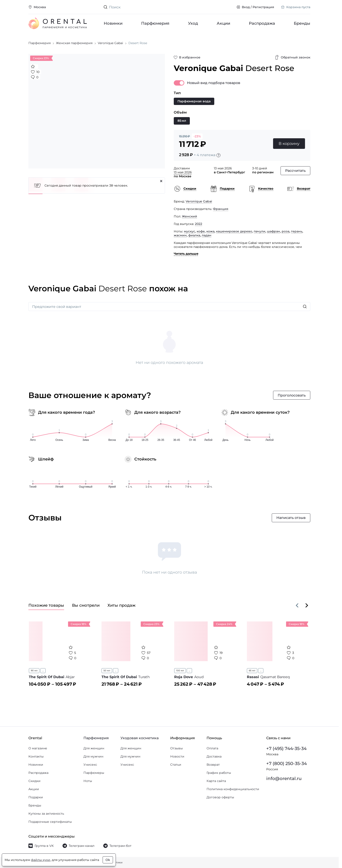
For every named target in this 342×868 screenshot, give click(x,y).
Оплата (212, 748)
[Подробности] (218, 156)
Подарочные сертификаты (50, 822)
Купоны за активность (46, 814)
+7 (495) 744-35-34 (286, 748)
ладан (207, 236)
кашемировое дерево (234, 232)
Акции (223, 23)
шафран (274, 232)
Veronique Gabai (199, 202)
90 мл (34, 671)
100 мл (180, 671)
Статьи (176, 765)
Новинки (113, 23)
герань (297, 232)
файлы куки (41, 860)
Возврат (213, 765)
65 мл (252, 671)
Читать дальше (186, 254)
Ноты (88, 781)
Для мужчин (93, 756)
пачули (260, 232)
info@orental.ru (284, 778)
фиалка (194, 236)
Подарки (36, 797)
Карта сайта (216, 781)
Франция (221, 209)
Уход (193, 23)
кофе (201, 232)
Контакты (36, 756)
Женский (189, 217)
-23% (197, 137)
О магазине (38, 748)
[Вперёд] (307, 606)
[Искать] (305, 307)
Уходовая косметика (140, 738)
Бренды (302, 23)
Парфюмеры (94, 773)
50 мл (107, 671)
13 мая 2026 (183, 173)
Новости (177, 756)
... (43, 671)
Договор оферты (220, 797)
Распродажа (262, 23)
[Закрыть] (161, 181)
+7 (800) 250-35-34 (287, 763)
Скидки (34, 781)
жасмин (180, 236)
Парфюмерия (155, 23)
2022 (199, 224)
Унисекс (90, 765)
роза (286, 232)
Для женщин (94, 748)
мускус (189, 232)
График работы (219, 773)
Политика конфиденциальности (233, 789)
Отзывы (177, 748)
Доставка (214, 756)
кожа (210, 232)
